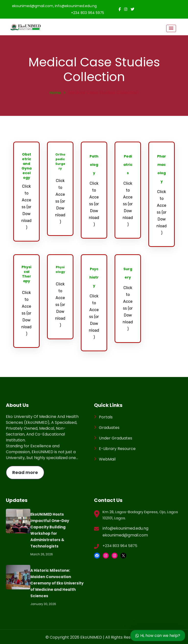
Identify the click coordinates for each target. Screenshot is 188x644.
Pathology (94, 165)
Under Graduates (116, 438)
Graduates (109, 428)
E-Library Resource (117, 449)
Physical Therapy (26, 274)
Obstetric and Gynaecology (27, 166)
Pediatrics (128, 165)
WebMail (107, 459)
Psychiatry (94, 277)
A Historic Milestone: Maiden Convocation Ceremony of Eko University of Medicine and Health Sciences (57, 583)
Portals (106, 417)
